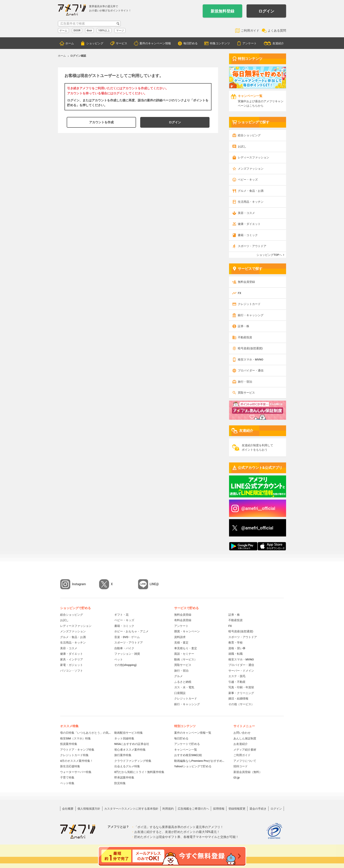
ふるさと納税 (183, 682)
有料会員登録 (183, 620)
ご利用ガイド (250, 30)
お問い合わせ (242, 733)
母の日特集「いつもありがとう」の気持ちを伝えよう (86, 733)
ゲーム (63, 30)
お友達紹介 (241, 744)
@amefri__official (258, 508)
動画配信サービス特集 (129, 733)
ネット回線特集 (124, 738)
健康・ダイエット (249, 224)
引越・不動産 (237, 682)
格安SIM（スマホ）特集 (75, 738)
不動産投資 (245, 337)
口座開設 (180, 693)
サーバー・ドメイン (241, 671)
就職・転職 (236, 654)
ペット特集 (67, 783)
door (89, 30)
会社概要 (68, 809)
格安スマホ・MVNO (251, 360)
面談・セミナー (184, 654)
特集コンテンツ (220, 43)
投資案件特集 (69, 744)
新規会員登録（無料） (248, 772)
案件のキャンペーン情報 (155, 43)
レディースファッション (254, 157)
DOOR (77, 30)
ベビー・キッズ (248, 180)
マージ (120, 30)
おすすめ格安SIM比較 (188, 755)
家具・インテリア (72, 659)
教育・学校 (236, 643)
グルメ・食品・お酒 (251, 191)
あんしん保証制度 (245, 738)
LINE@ (154, 584)
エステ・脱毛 (237, 676)
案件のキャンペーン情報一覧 (193, 733)
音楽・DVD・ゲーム (127, 637)
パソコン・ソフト (72, 671)
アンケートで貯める (187, 744)
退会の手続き (258, 809)
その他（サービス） (241, 704)
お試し (242, 146)
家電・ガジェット (72, 665)
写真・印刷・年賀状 (241, 687)
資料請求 (180, 637)
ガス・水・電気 (184, 687)
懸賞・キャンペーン (187, 631)
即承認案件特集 (124, 777)
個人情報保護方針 (89, 809)
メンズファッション (251, 169)
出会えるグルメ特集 (127, 766)
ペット (119, 659)
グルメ (178, 676)
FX (239, 293)
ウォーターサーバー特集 (76, 772)
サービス (122, 43)
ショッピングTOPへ (269, 255)
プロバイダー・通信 (251, 370)
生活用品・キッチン (251, 202)
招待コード (241, 766)
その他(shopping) (125, 665)
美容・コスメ (246, 213)
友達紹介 (278, 43)
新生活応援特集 (70, 766)
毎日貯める (191, 43)
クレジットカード (249, 304)
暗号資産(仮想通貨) (250, 348)
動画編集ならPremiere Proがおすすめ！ (199, 761)
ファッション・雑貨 (127, 654)
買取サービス (246, 393)
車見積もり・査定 (186, 648)
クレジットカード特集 (74, 755)
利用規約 (168, 809)
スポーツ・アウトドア (252, 246)
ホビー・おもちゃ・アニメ (131, 631)
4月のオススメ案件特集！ (77, 761)
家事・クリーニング (241, 693)
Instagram (79, 584)
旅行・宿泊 (245, 382)
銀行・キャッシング (251, 315)
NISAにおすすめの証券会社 (132, 744)
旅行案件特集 (123, 755)
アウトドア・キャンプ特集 (77, 750)
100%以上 (104, 30)
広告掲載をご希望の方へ (193, 809)
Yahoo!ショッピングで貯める (193, 766)
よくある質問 (277, 30)
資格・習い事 (237, 648)
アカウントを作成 (101, 122)
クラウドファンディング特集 (133, 761)
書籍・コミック (248, 235)
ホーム (70, 43)
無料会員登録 (246, 282)
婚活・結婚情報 (238, 699)
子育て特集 (67, 777)
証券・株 (244, 326)
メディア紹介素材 (245, 750)
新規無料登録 (222, 11)
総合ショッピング (249, 135)
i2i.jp (236, 777)
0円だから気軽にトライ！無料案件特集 (139, 772)
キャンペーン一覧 (186, 750)
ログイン (266, 11)
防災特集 (120, 783)
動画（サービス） (186, 659)
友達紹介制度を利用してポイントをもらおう (257, 447)
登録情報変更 (237, 809)
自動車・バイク (124, 648)
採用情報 (219, 809)
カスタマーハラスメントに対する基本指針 (131, 809)
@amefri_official (257, 528)
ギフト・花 (121, 615)
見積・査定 (181, 643)
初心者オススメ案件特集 (130, 750)
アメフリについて (245, 761)
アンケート (250, 43)
